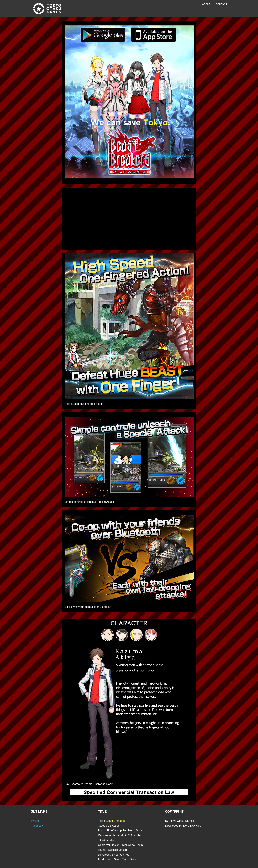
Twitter (35, 821)
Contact (221, 4)
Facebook (37, 826)
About (206, 4)
